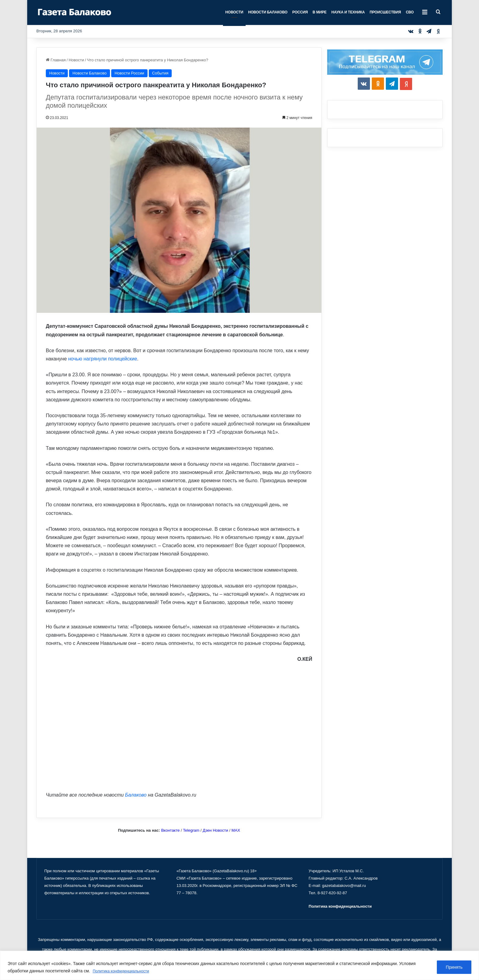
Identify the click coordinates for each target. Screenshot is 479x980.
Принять (454, 967)
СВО (410, 12)
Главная (56, 60)
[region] (239, 966)
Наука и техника (348, 12)
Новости (234, 12)
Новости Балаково (268, 12)
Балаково (136, 795)
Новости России (129, 73)
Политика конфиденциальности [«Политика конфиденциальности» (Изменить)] (340, 906)
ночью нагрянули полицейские (103, 359)
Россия (300, 12)
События (160, 73)
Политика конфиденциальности (124, 971)
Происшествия (385, 12)
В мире (319, 12)
